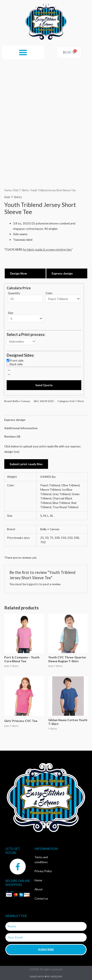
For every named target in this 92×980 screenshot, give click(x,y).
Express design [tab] (15, 420)
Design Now (19, 273)
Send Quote (44, 385)
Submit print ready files (26, 464)
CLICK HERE (14, 249)
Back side (16, 364)
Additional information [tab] (21, 428)
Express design (62, 273)
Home (8, 190)
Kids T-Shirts (21, 190)
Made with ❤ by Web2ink (46, 976)
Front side (17, 360)
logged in (33, 584)
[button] (23, 52)
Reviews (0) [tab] (12, 436)
